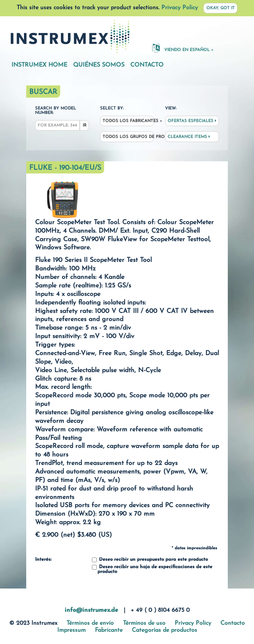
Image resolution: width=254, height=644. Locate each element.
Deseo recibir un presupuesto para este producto (150, 560)
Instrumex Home (39, 65)
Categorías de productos (164, 630)
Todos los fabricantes (128, 121)
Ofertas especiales (192, 121)
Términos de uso (144, 623)
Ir (85, 126)
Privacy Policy (180, 8)
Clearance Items (189, 137)
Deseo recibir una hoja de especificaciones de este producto (152, 569)
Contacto (147, 65)
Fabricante (109, 630)
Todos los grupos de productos (128, 137)
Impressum (71, 630)
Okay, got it (221, 8)
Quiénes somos (99, 65)
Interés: (43, 560)
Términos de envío (90, 623)
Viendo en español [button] (181, 48)
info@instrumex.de (91, 610)
